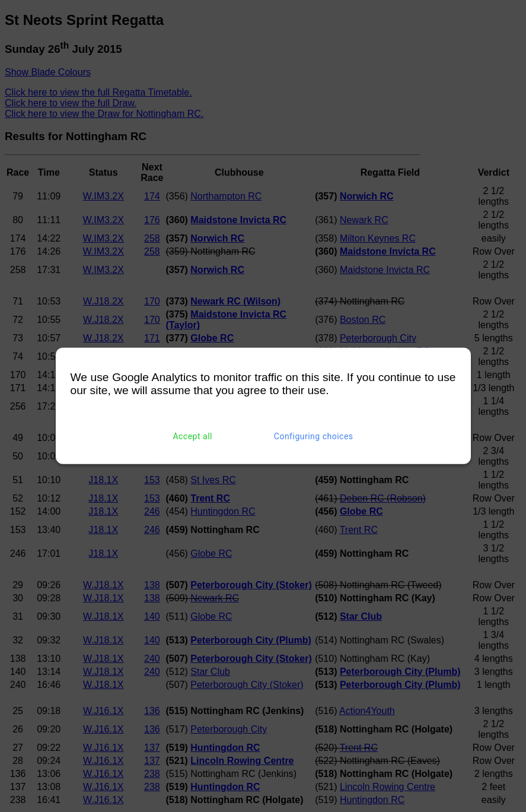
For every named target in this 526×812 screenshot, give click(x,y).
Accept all (192, 436)
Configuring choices (314, 436)
